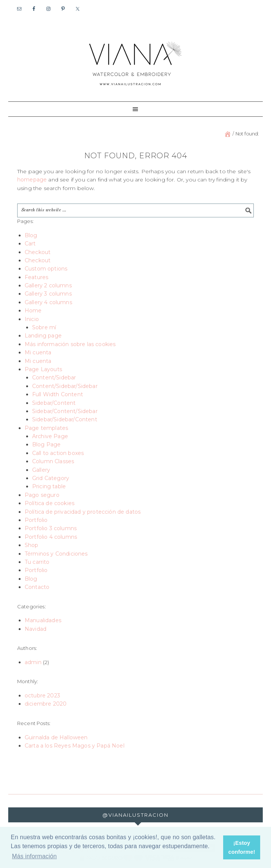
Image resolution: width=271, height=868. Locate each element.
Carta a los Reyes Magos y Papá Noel (75, 746)
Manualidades (43, 620)
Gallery (41, 470)
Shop (32, 545)
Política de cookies (50, 503)
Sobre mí (44, 327)
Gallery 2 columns (48, 285)
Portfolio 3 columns (51, 528)
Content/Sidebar (54, 378)
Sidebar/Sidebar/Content (65, 419)
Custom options (46, 269)
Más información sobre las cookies (70, 344)
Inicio (32, 319)
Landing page (43, 336)
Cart (30, 244)
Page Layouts (43, 369)
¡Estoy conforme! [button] (242, 847)
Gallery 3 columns (48, 294)
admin (33, 662)
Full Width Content (58, 394)
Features (36, 277)
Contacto (37, 587)
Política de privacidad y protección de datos (83, 512)
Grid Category (51, 478)
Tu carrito (37, 562)
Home (33, 311)
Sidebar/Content (54, 403)
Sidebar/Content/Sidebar (65, 411)
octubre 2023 (42, 696)
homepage (32, 180)
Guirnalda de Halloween (56, 737)
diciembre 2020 (46, 704)
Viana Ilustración (136, 63)
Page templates (46, 428)
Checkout (38, 252)
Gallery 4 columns (48, 302)
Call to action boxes (58, 453)
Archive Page (50, 436)
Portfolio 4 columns (51, 537)
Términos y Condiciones (56, 554)
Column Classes (53, 461)
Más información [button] (34, 856)
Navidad (36, 629)
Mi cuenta (38, 352)
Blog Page (47, 444)
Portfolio (36, 520)
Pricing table (49, 486)
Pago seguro (42, 495)
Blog (31, 235)
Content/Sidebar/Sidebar (65, 386)
